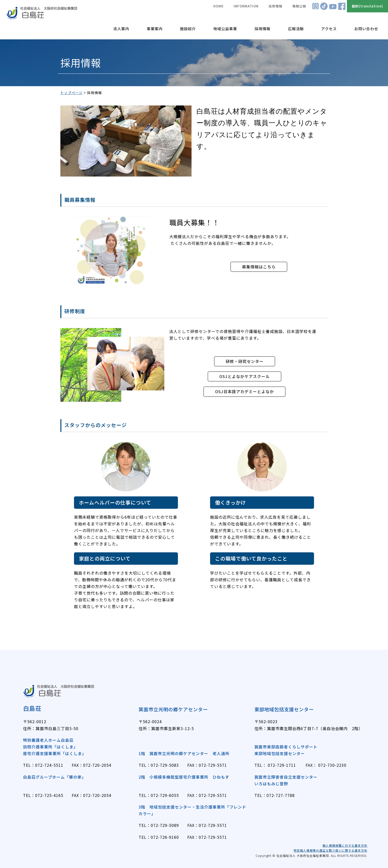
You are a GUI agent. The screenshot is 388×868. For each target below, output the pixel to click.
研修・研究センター (245, 361)
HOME (218, 6)
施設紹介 (188, 29)
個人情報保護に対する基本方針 (345, 845)
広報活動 (296, 29)
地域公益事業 (225, 29)
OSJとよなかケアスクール (244, 376)
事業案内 (155, 29)
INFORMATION (246, 6)
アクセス (329, 29)
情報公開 (299, 6)
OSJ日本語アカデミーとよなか (244, 391)
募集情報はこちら (259, 267)
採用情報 (263, 29)
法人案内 (121, 29)
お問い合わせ (366, 29)
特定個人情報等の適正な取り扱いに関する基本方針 (330, 850)
